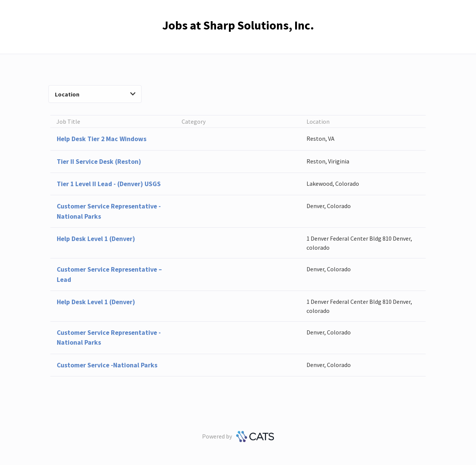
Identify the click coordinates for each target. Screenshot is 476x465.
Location (95, 94)
